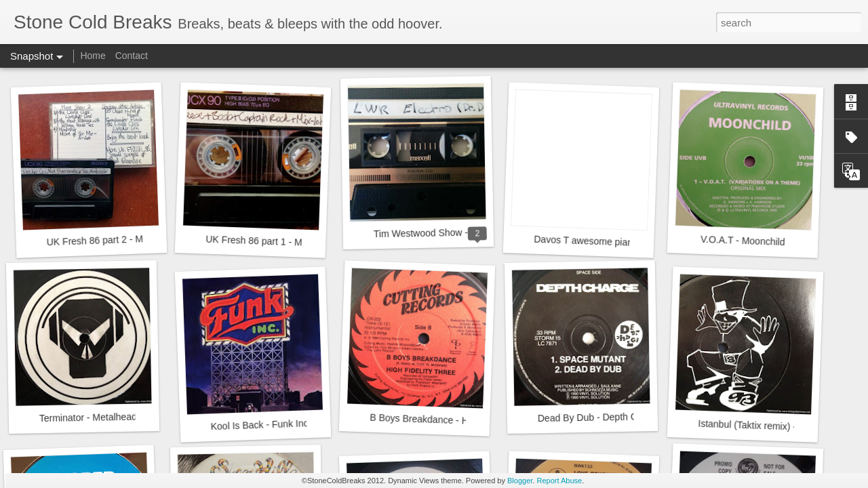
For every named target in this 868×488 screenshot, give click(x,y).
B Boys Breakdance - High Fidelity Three (455, 421)
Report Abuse (559, 481)
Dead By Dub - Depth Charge (600, 417)
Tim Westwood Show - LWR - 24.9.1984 (458, 232)
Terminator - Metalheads (91, 418)
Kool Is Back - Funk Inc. (260, 425)
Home (93, 56)
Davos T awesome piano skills (597, 242)
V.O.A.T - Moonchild (743, 241)
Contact (132, 56)
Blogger (520, 481)
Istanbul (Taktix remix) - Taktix (761, 426)
